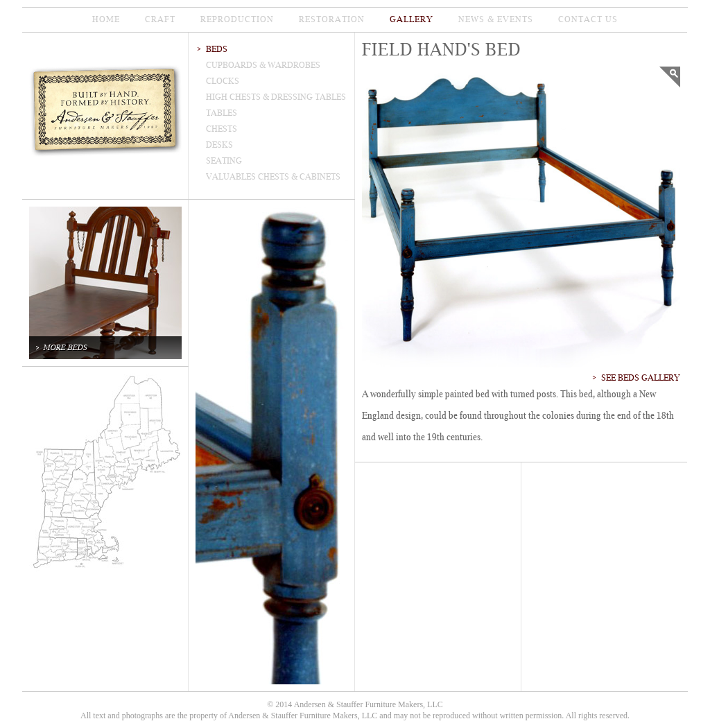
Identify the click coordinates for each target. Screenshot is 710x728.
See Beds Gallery (641, 378)
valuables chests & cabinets (273, 177)
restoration (332, 19)
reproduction (237, 19)
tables (222, 113)
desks (219, 145)
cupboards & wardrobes (263, 65)
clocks (223, 81)
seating (224, 161)
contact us (588, 19)
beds (217, 49)
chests (222, 129)
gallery (412, 19)
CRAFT (160, 19)
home (106, 19)
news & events (496, 19)
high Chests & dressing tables (276, 97)
